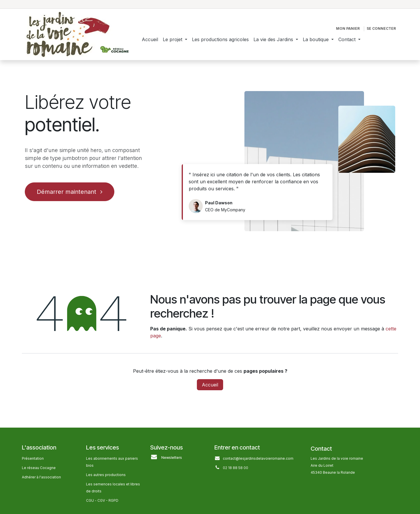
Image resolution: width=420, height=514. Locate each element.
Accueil (210, 385)
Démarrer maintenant (70, 192)
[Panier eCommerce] (348, 29)
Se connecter (381, 28)
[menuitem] (150, 39)
